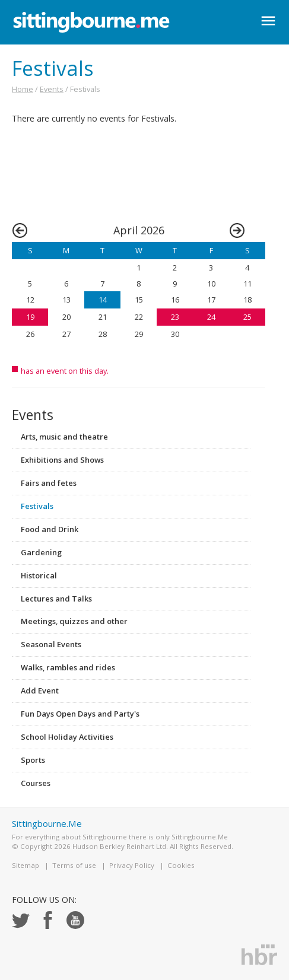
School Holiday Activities (67, 737)
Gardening (41, 552)
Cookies (181, 865)
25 (247, 317)
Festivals (37, 506)
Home (23, 89)
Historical (39, 575)
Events (52, 89)
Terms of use (74, 865)
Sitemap (26, 865)
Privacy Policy (132, 865)
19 (30, 317)
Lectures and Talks (56, 599)
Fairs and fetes (49, 483)
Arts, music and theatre (64, 437)
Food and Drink (50, 529)
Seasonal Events (51, 644)
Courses (36, 783)
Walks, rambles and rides (68, 667)
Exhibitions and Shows (62, 460)
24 (211, 317)
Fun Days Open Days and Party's (80, 714)
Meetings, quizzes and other (74, 621)
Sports (33, 760)
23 (175, 317)
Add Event (40, 691)
